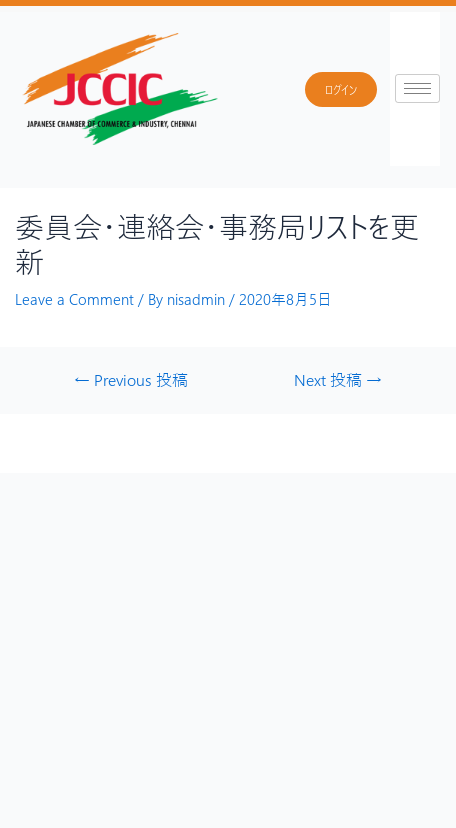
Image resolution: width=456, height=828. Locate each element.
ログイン (341, 89)
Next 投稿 (338, 380)
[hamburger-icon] (417, 88)
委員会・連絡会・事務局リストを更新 (217, 243)
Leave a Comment (74, 299)
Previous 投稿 (131, 380)
